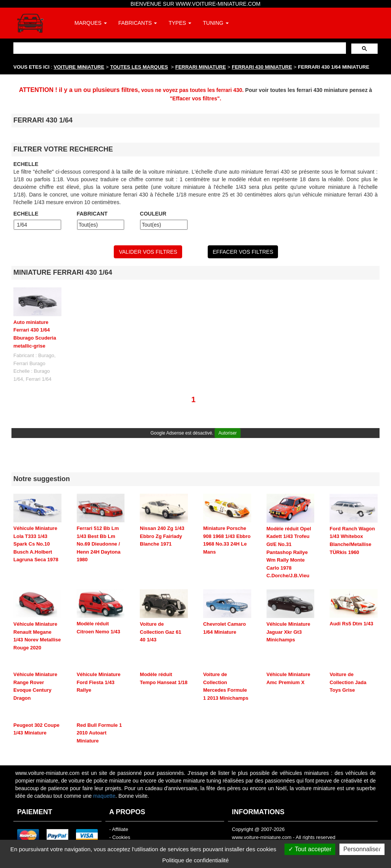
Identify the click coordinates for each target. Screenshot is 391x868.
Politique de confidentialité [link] (195, 860)
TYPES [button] (180, 23)
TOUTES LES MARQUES (139, 67)
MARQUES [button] (91, 23)
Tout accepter (310, 849)
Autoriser (228, 433)
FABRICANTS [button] (138, 23)
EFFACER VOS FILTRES (243, 252)
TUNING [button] (216, 23)
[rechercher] (179, 48)
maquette (104, 796)
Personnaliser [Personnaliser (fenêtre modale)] (362, 849)
